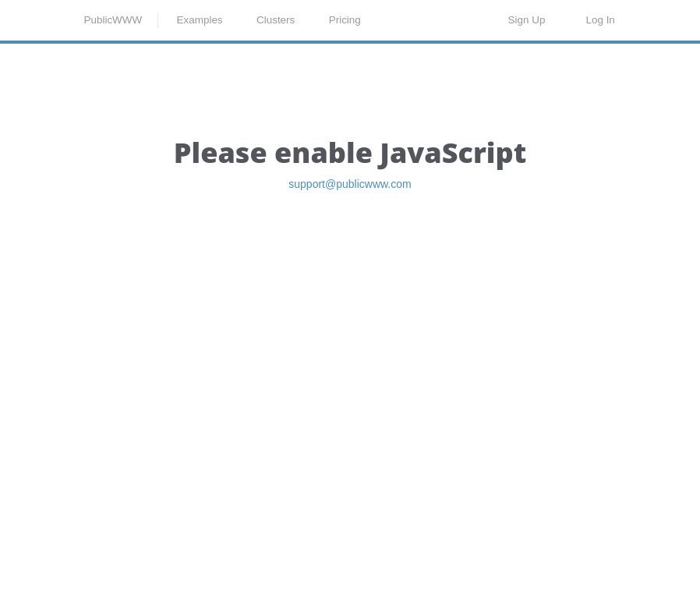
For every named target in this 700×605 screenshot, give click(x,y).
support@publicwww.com (350, 269)
